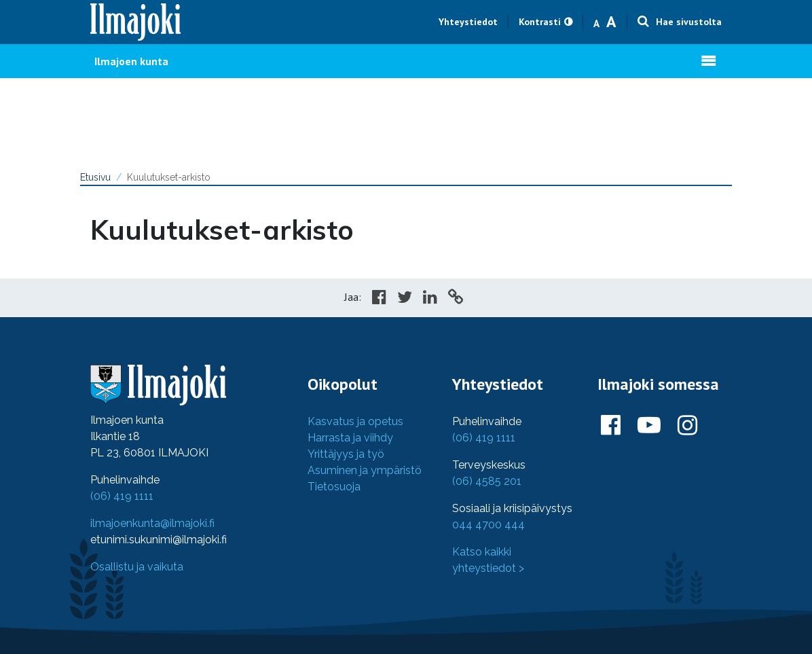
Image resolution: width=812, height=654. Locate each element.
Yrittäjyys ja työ (346, 454)
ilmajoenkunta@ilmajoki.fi (152, 523)
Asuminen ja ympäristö (365, 470)
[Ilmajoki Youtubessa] (649, 426)
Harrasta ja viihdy (350, 438)
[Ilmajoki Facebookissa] (611, 426)
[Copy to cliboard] (456, 299)
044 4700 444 (488, 525)
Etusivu (95, 177)
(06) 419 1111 (122, 496)
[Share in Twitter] (405, 299)
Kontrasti (540, 22)
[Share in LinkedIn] (430, 299)
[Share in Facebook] (379, 299)
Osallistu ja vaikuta (137, 567)
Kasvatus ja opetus (355, 421)
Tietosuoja (334, 487)
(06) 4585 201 (487, 481)
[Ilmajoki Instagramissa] (687, 426)
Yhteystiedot (468, 22)
